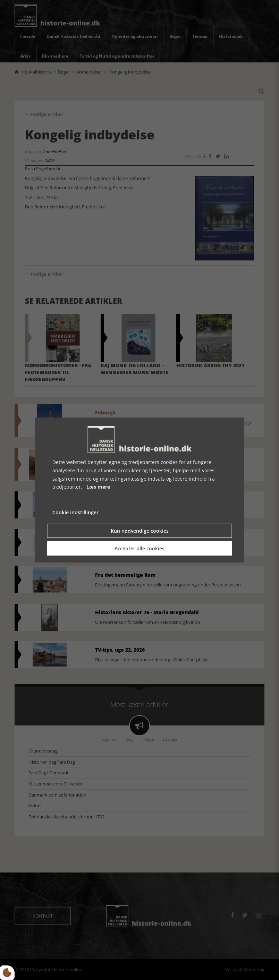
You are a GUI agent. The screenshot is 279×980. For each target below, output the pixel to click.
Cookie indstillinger (75, 512)
